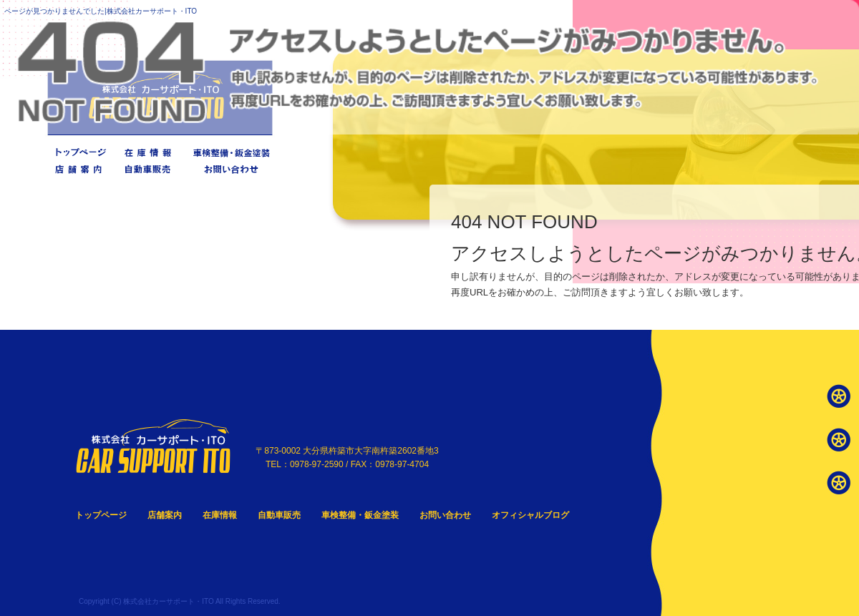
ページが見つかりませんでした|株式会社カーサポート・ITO (101, 11)
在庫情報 (150, 152)
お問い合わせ (230, 169)
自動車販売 (150, 169)
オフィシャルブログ (530, 515)
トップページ (79, 152)
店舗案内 (79, 169)
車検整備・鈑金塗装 (230, 152)
